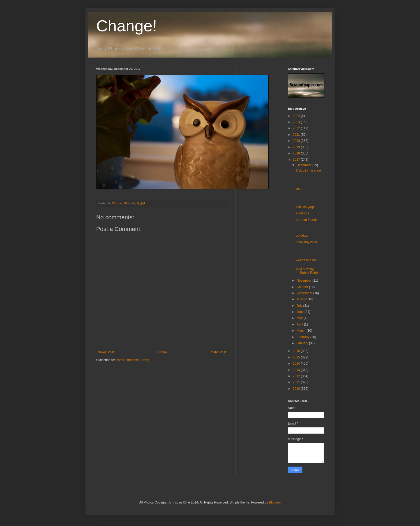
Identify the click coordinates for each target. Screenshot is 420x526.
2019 (297, 147)
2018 (297, 153)
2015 (297, 357)
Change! (127, 26)
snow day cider (306, 242)
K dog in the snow (308, 171)
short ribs (302, 213)
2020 (297, 141)
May (300, 318)
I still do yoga (305, 207)
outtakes (302, 236)
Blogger (274, 502)
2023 (297, 122)
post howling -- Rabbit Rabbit (307, 271)
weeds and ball (306, 260)
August (302, 299)
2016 (297, 351)
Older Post (218, 352)
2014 (297, 364)
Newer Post (106, 352)
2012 (297, 376)
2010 (297, 389)
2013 (297, 370)
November (304, 281)
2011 (297, 382)
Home (163, 352)
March (301, 331)
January (303, 343)
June (300, 312)
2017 (297, 160)
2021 (297, 135)
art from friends (307, 220)
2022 (297, 128)
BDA (299, 189)
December (304, 165)
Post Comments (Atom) (132, 360)
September (305, 293)
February (303, 337)
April (300, 324)
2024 (297, 116)
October (303, 287)
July (300, 306)
